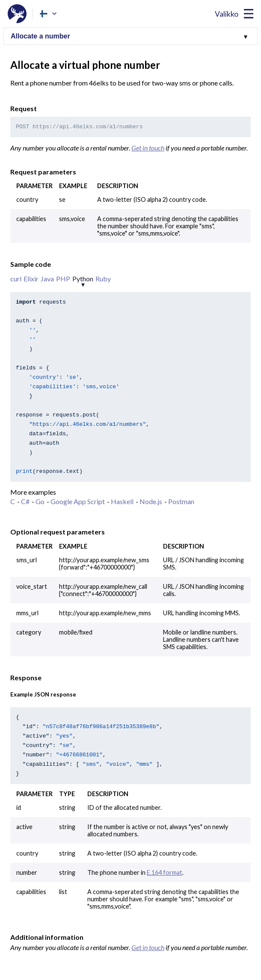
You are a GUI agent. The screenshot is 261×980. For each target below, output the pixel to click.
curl (16, 279)
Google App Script (78, 501)
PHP (63, 279)
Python (83, 279)
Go (40, 501)
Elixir (31, 279)
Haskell (122, 501)
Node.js (151, 501)
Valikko (227, 14)
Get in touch (148, 148)
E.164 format (165, 872)
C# (25, 501)
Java (47, 279)
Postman (181, 501)
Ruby (103, 279)
